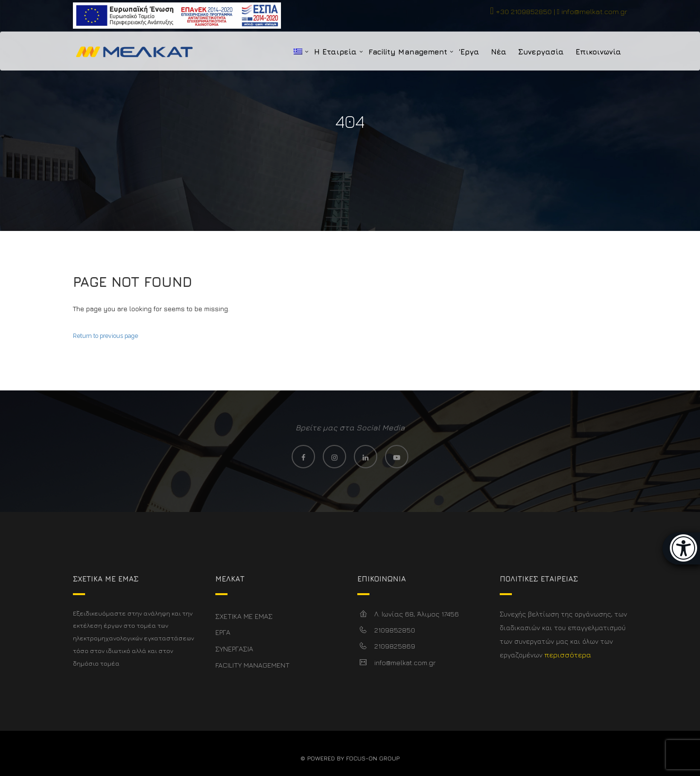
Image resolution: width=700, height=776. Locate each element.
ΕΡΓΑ (223, 632)
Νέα (499, 52)
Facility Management (408, 52)
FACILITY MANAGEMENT (253, 665)
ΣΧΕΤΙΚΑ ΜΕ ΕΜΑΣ (244, 616)
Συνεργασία (541, 52)
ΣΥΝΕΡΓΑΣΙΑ (234, 649)
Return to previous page (105, 336)
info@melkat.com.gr (594, 11)
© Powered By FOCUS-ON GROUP (350, 758)
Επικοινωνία (598, 52)
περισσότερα (568, 655)
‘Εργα (469, 52)
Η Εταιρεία (335, 52)
